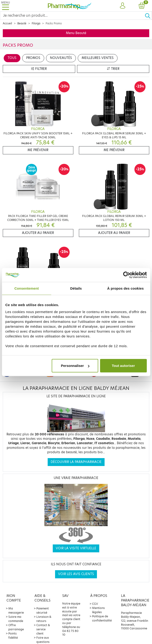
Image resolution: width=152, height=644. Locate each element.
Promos (33, 58)
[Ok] (148, 16)
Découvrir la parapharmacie (76, 462)
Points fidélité (13, 636)
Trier (113, 69)
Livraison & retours (44, 619)
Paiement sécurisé (43, 610)
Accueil (7, 23)
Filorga (36, 23)
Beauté (22, 23)
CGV (95, 604)
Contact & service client (43, 629)
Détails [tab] (76, 288)
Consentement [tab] (26, 288)
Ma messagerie (16, 610)
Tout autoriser (123, 366)
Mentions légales (98, 610)
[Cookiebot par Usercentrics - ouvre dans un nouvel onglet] (126, 275)
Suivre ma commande (16, 619)
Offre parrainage (16, 627)
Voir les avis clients (76, 574)
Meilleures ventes (98, 58)
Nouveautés (61, 58)
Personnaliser (75, 366)
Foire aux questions (43, 640)
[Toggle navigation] (6, 6)
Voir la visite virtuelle (76, 548)
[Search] (72, 16)
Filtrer (39, 69)
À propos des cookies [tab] (125, 288)
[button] (123, 6)
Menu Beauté (76, 33)
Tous (12, 58)
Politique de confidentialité (102, 618)
